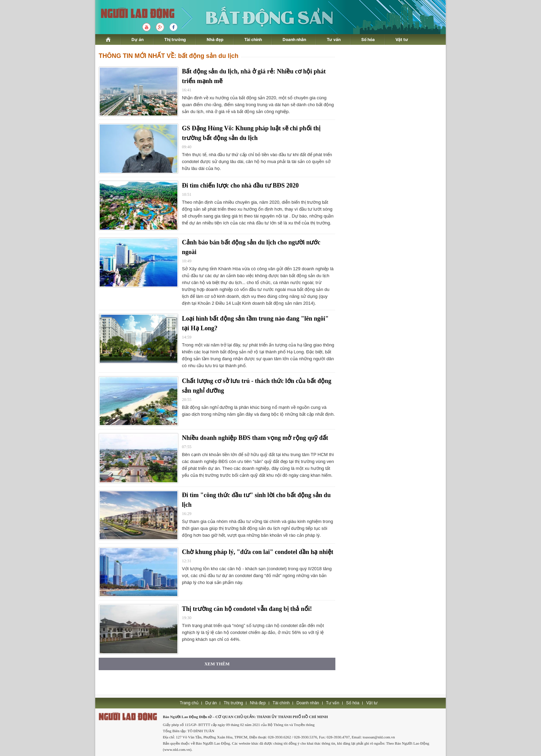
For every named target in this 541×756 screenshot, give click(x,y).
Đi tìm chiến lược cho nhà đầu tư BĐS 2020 (240, 185)
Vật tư (402, 39)
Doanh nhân (294, 39)
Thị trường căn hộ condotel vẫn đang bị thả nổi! (247, 609)
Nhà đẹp (215, 39)
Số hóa (368, 39)
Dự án (137, 39)
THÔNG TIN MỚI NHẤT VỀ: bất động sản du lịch (169, 56)
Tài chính (253, 39)
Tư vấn (334, 39)
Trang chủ (189, 703)
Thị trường (175, 39)
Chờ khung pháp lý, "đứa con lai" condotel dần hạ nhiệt (258, 552)
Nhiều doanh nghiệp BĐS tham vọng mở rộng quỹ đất (255, 438)
